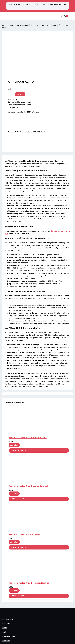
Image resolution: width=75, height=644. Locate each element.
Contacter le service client (14, 615)
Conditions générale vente (14, 622)
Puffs (5, 599)
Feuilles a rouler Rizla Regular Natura (28, 397)
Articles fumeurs (9, 607)
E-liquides (7, 594)
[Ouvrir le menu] (71, 16)
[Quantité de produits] (11, 53)
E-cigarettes (8, 590)
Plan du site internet (11, 619)
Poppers (6, 612)
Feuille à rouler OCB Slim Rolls (24, 494)
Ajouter (20, 53)
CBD (4, 603)
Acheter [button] (14, 404)
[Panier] (66, 16)
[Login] (62, 16)
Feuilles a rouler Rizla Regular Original (28, 445)
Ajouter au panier (18, 410)
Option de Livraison (11, 629)
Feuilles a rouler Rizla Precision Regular (29, 542)
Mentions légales (10, 625)
